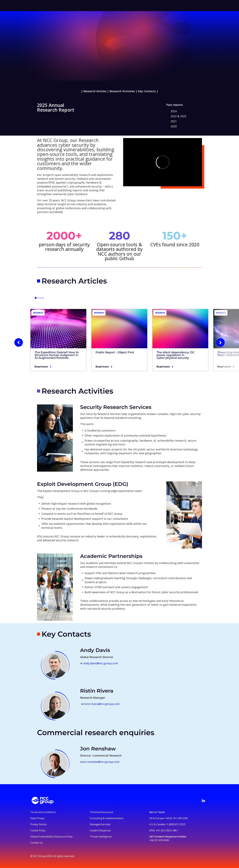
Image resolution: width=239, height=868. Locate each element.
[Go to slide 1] (36, 298)
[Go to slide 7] (41, 298)
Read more (41, 367)
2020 (174, 126)
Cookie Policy (38, 830)
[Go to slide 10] (43, 298)
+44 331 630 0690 (159, 840)
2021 (174, 121)
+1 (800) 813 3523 (175, 824)
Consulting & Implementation (107, 818)
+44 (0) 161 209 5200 (176, 818)
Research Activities (122, 91)
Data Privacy (37, 818)
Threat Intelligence (101, 837)
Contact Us (37, 843)
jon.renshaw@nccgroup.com (101, 762)
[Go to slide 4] (38, 298)
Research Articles (95, 91)
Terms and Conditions (43, 812)
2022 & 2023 (178, 116)
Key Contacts (147, 91)
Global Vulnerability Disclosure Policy (51, 837)
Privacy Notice (38, 824)
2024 (174, 111)
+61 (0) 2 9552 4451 (167, 830)
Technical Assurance (101, 812)
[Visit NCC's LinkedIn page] (203, 801)
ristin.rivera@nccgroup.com (101, 704)
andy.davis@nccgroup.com (101, 663)
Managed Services (100, 824)
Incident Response (100, 830)
